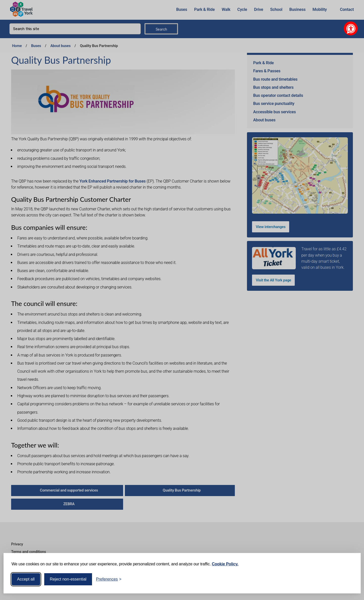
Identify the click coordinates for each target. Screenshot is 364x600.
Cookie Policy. (225, 564)
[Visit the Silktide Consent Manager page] (350, 579)
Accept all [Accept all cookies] (26, 579)
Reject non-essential (68, 579)
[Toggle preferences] (109, 579)
